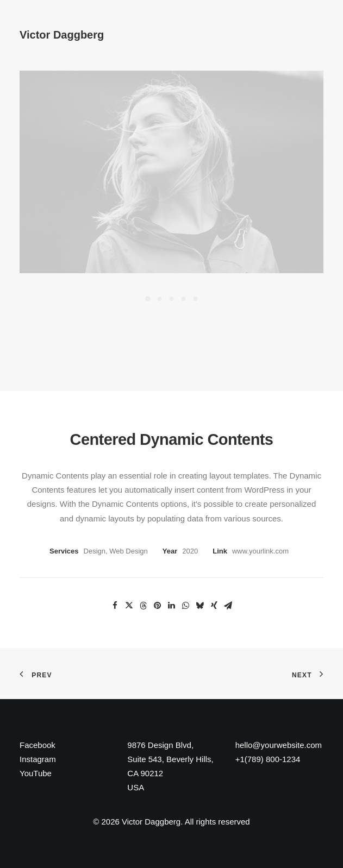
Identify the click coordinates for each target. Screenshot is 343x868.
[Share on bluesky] (200, 606)
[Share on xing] (214, 606)
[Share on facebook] (115, 606)
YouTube (36, 773)
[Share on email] (228, 606)
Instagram (38, 759)
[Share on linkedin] (172, 606)
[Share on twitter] (129, 606)
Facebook (38, 745)
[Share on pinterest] (158, 606)
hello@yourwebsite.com (279, 745)
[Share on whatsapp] (186, 606)
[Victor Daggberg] (62, 27)
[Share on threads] (144, 606)
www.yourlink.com (260, 551)
